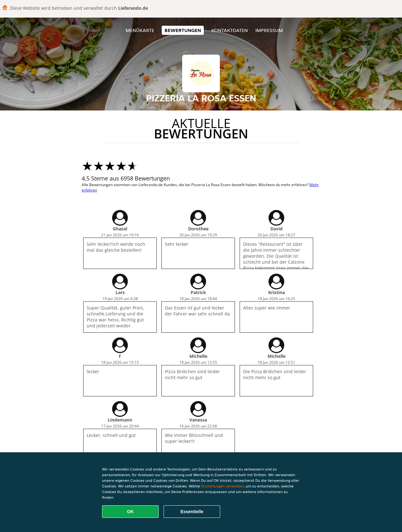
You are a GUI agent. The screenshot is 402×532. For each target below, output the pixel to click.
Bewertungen (183, 30)
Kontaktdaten (230, 30)
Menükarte (140, 30)
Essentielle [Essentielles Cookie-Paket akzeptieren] (192, 512)
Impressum (269, 30)
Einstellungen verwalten (222, 486)
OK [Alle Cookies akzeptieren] (130, 512)
